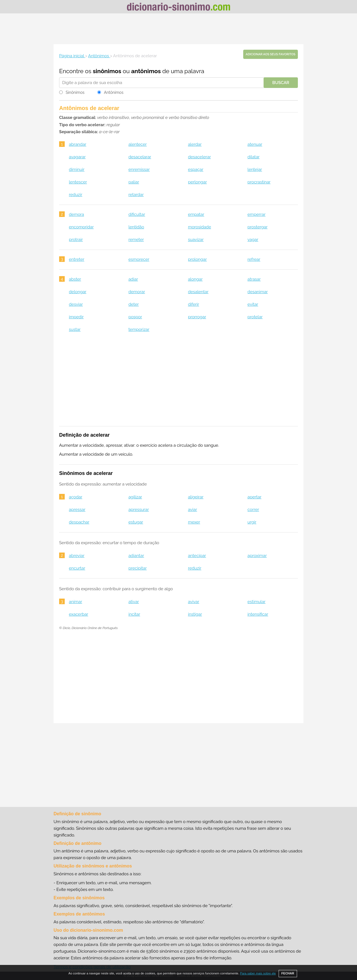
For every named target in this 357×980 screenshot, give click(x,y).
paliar (134, 182)
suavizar (196, 240)
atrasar (254, 279)
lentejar (255, 169)
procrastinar (259, 182)
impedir (76, 317)
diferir (194, 304)
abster (75, 279)
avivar (194, 602)
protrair (76, 240)
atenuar (255, 144)
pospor (135, 317)
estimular (256, 602)
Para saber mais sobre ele (258, 973)
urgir (252, 522)
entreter (77, 259)
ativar (134, 602)
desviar (76, 304)
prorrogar (197, 317)
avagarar (77, 157)
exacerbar (79, 614)
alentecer (138, 144)
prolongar (197, 259)
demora (76, 214)
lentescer (78, 182)
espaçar (196, 169)
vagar (253, 240)
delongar (78, 292)
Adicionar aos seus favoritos (271, 54)
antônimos (146, 71)
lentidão (136, 227)
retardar (136, 195)
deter (133, 304)
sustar (75, 329)
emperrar (256, 214)
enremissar (139, 169)
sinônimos (107, 71)
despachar (79, 522)
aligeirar (196, 497)
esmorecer (139, 259)
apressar (77, 510)
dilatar (253, 157)
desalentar (198, 292)
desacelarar (140, 157)
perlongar (197, 182)
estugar (136, 522)
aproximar (257, 556)
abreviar (77, 556)
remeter (136, 240)
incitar (134, 614)
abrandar (78, 144)
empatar (196, 214)
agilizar (135, 497)
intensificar (258, 614)
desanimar (258, 292)
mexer (194, 522)
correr (253, 510)
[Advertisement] (178, 29)
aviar (193, 510)
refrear (254, 259)
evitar (253, 304)
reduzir (76, 195)
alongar (195, 279)
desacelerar (199, 157)
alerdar (195, 144)
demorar (137, 292)
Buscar (281, 83)
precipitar (138, 568)
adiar (133, 279)
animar (75, 602)
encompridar (81, 227)
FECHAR (288, 973)
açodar (76, 497)
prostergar (257, 227)
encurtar (77, 568)
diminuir (77, 169)
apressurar (138, 510)
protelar (255, 317)
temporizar (139, 329)
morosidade (200, 227)
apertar (254, 497)
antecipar (197, 556)
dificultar (137, 214)
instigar (195, 614)
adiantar (136, 556)
